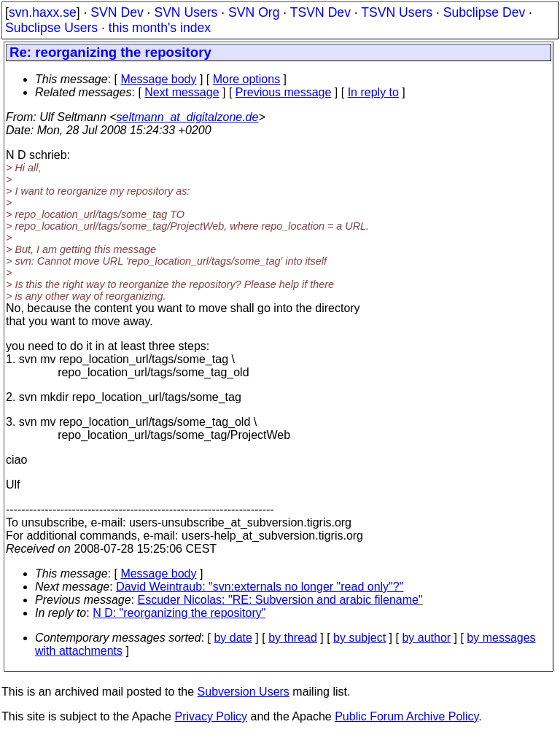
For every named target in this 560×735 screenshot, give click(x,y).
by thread (293, 638)
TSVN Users (397, 12)
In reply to (373, 92)
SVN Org (254, 12)
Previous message (284, 92)
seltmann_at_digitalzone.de (188, 117)
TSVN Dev (320, 12)
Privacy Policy (211, 716)
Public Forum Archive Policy (407, 716)
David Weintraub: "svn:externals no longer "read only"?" (260, 587)
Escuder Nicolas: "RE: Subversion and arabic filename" (280, 600)
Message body (158, 79)
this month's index (160, 28)
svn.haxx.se (43, 12)
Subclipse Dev (484, 12)
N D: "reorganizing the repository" (179, 613)
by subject (359, 638)
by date (233, 638)
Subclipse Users (51, 28)
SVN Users (186, 12)
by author (426, 638)
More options (247, 79)
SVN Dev (117, 12)
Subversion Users (244, 692)
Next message (182, 92)
